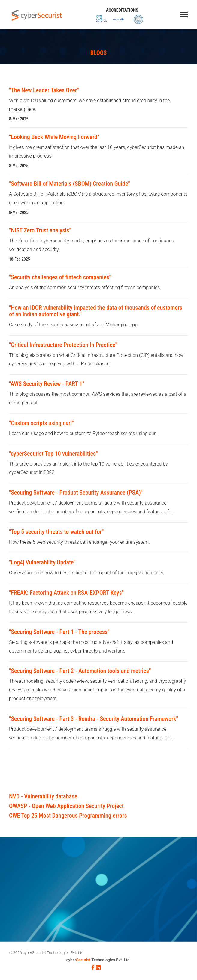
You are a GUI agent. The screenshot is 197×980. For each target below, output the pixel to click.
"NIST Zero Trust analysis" (40, 230)
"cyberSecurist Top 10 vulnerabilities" (53, 454)
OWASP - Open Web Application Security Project (66, 806)
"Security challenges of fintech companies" (60, 277)
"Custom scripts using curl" (41, 423)
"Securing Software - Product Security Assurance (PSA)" (76, 493)
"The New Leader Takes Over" (44, 90)
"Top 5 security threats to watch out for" (56, 532)
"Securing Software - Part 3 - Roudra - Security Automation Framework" (94, 719)
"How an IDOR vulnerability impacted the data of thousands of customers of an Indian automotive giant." (96, 311)
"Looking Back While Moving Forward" (54, 137)
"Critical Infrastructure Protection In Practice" (63, 345)
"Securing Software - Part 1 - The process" (59, 632)
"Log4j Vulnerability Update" (42, 562)
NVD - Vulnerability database (43, 796)
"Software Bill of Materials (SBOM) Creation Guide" (70, 184)
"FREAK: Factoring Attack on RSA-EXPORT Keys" (66, 593)
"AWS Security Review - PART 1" (47, 384)
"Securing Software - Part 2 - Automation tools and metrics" (80, 671)
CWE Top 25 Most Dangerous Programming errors (68, 816)
